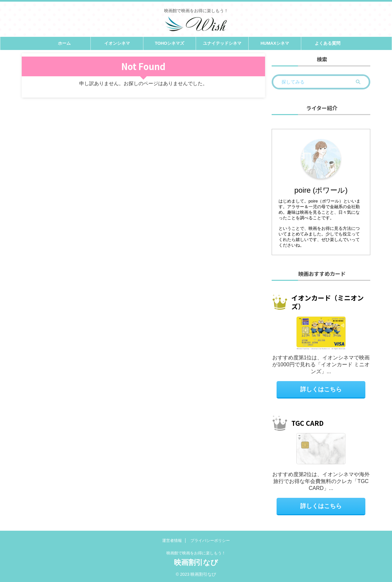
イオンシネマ (117, 43)
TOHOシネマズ (170, 43)
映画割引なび (196, 562)
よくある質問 (328, 43)
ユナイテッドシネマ (222, 43)
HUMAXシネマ (275, 43)
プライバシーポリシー (210, 540)
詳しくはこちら (321, 389)
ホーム (64, 43)
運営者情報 (172, 540)
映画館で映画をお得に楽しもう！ (196, 553)
